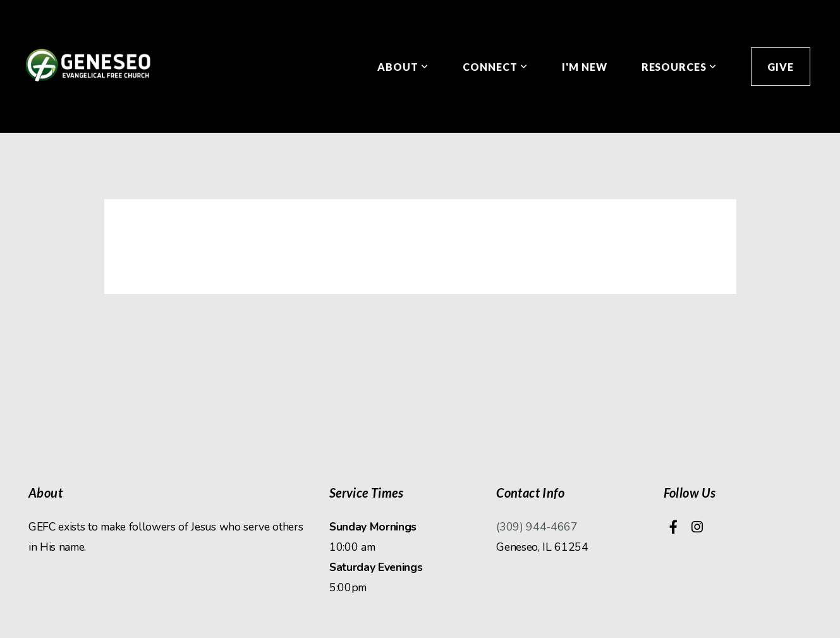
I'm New (585, 67)
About (403, 67)
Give (781, 67)
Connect (495, 67)
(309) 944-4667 (537, 527)
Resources (679, 67)
